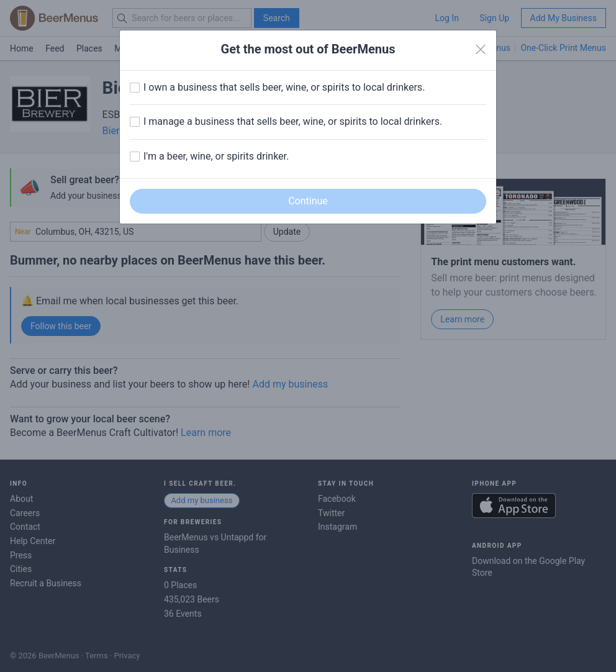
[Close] (481, 50)
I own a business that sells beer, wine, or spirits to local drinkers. (284, 87)
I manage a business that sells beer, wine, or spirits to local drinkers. (293, 121)
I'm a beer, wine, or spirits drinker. (216, 156)
